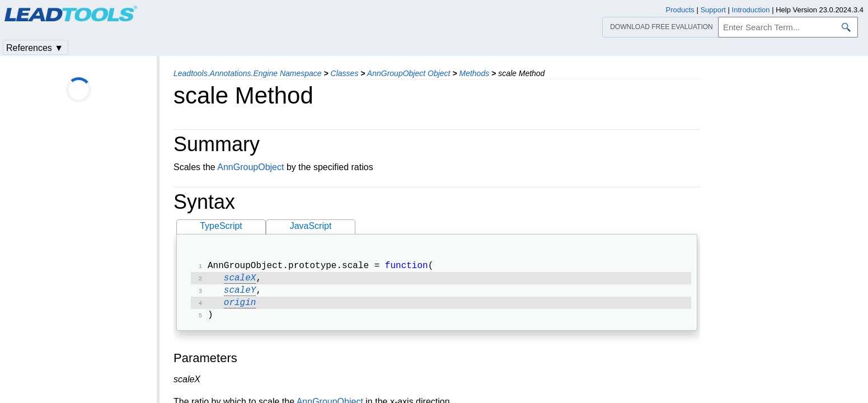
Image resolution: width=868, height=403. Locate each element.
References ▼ (35, 48)
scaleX (240, 280)
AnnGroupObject (250, 167)
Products (680, 10)
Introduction (751, 10)
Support (713, 10)
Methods (474, 73)
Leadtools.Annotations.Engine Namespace (248, 73)
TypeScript (221, 226)
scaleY (240, 294)
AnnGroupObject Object (409, 73)
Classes (345, 73)
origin (240, 307)
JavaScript (311, 226)
